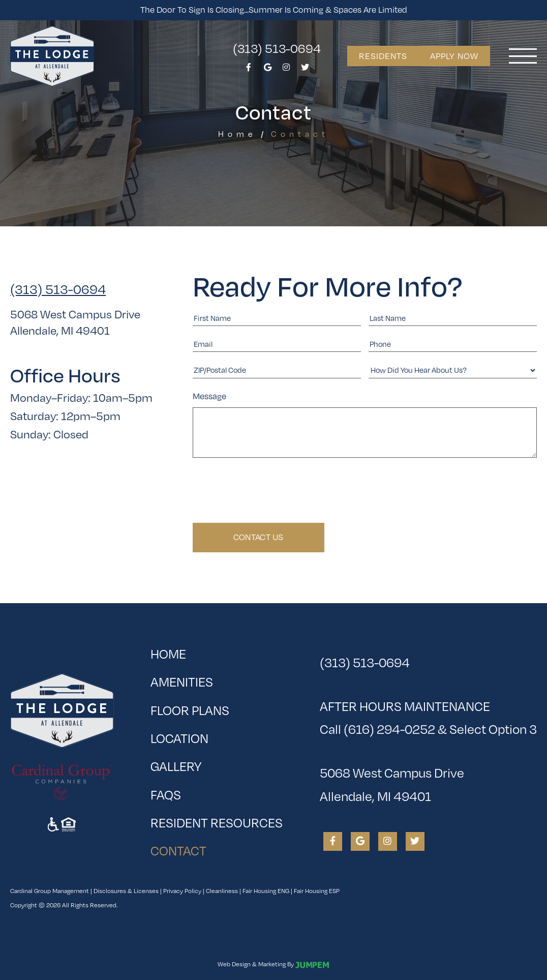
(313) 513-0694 (277, 48)
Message (209, 396)
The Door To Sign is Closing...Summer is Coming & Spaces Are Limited (274, 10)
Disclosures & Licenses (126, 891)
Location (179, 738)
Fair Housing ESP (317, 891)
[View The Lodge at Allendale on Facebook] (249, 70)
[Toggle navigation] (523, 56)
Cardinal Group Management (50, 891)
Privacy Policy (182, 891)
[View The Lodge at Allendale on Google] (267, 70)
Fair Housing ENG (266, 891)
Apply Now (454, 56)
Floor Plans (190, 710)
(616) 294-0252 (389, 729)
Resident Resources (217, 823)
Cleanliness (222, 891)
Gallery (176, 766)
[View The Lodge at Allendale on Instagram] (286, 70)
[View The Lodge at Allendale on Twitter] (305, 70)
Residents (383, 56)
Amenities (182, 682)
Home (237, 134)
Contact (211, 848)
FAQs (166, 795)
